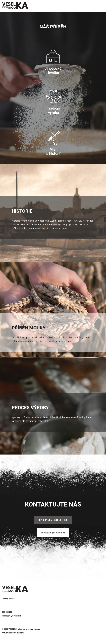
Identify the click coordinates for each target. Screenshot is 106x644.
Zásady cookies (9, 599)
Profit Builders (18, 633)
